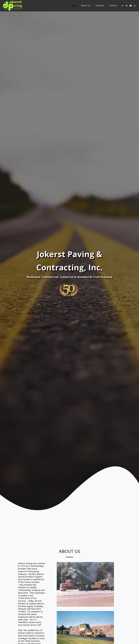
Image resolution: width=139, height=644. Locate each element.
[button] (122, 6)
